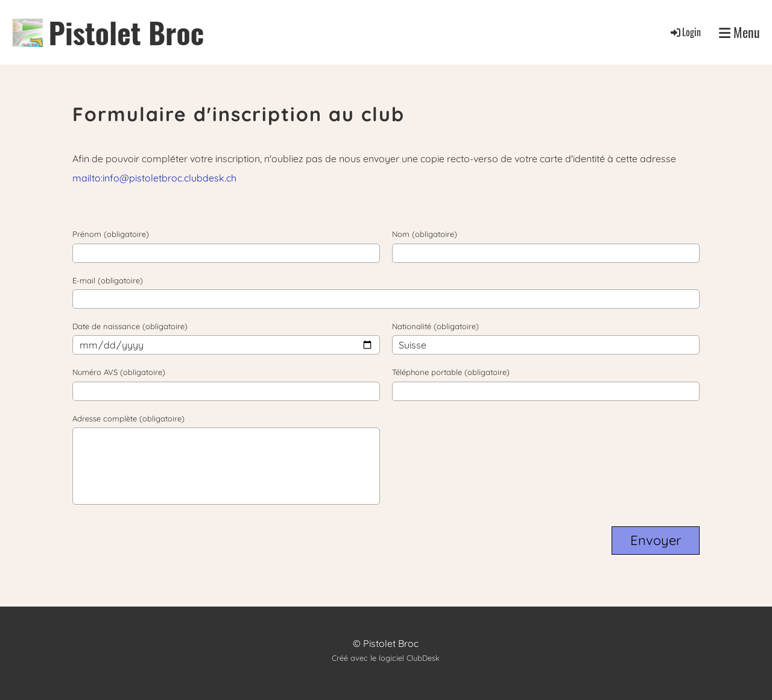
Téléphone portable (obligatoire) (451, 372)
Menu (739, 32)
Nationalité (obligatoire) (435, 326)
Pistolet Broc (127, 32)
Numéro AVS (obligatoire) (119, 372)
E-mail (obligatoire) (108, 280)
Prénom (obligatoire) (111, 234)
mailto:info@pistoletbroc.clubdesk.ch (154, 178)
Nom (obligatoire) (425, 234)
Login (685, 32)
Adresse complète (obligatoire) (128, 418)
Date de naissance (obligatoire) (130, 326)
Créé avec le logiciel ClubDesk (386, 658)
